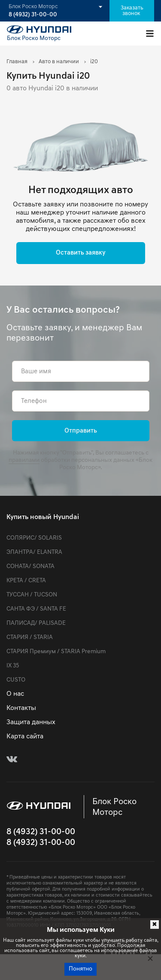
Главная (17, 62)
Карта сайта (25, 737)
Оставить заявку (81, 253)
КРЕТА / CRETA (26, 581)
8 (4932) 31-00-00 (33, 15)
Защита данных (31, 722)
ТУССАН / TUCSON (32, 595)
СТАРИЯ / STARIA (30, 637)
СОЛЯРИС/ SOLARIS (34, 538)
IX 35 (13, 666)
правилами (24, 460)
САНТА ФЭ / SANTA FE (36, 609)
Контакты (21, 708)
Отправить (81, 431)
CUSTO (16, 680)
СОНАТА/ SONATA (30, 567)
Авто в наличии (59, 62)
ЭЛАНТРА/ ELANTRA (34, 552)
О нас (15, 694)
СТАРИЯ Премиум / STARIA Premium (56, 652)
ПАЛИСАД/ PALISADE (36, 623)
